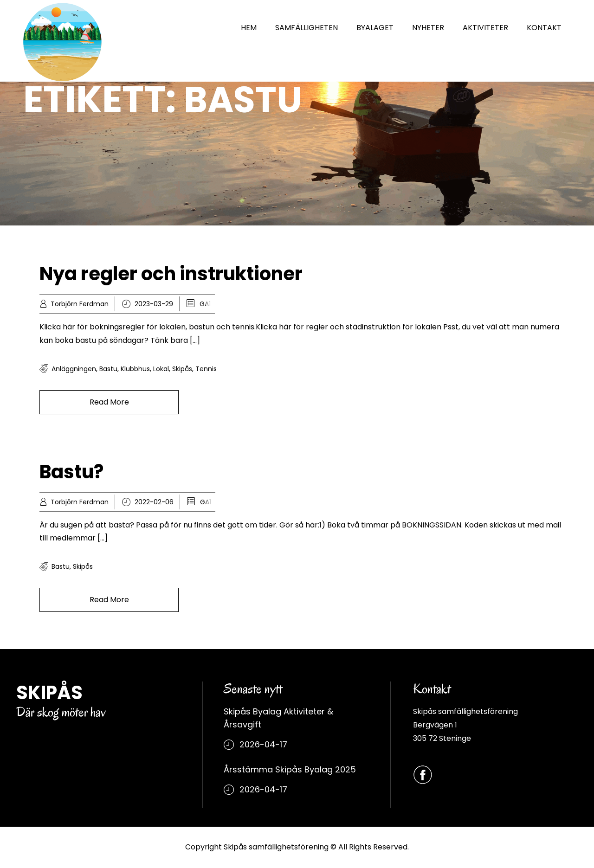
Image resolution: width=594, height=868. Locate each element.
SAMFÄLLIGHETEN (307, 28)
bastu (108, 369)
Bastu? (71, 472)
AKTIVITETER (485, 28)
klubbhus (135, 369)
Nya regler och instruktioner (171, 274)
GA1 (205, 304)
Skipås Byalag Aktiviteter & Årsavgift (278, 718)
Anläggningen (74, 369)
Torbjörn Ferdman (80, 304)
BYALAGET (375, 28)
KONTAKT (544, 28)
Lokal (161, 369)
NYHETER (428, 28)
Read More (109, 402)
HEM (249, 28)
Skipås (182, 369)
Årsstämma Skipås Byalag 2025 (290, 769)
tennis (206, 369)
